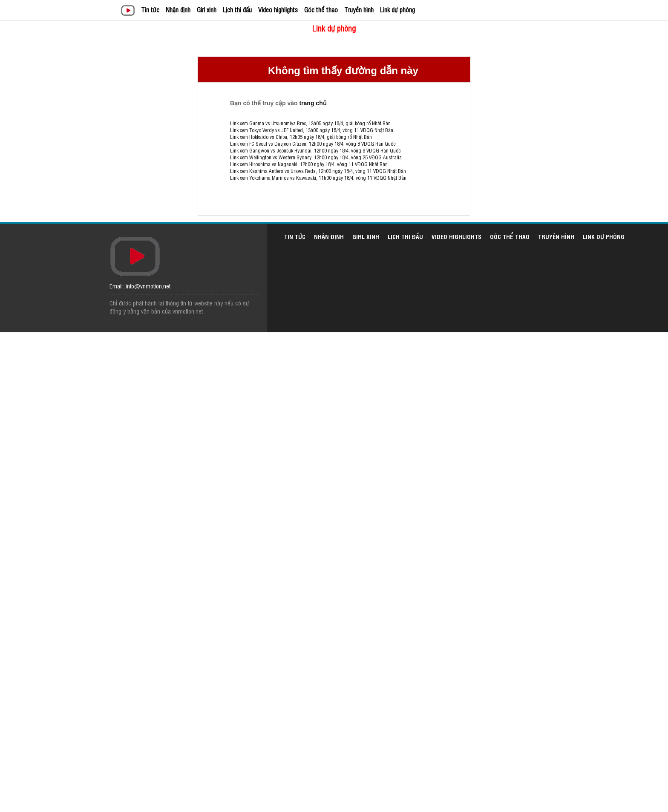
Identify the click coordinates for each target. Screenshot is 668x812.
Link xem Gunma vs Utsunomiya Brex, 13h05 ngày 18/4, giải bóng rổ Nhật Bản (310, 123)
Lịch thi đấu (237, 10)
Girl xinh (207, 10)
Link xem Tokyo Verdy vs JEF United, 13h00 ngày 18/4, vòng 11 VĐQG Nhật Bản (312, 130)
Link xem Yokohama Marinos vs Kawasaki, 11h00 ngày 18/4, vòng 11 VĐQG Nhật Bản (318, 178)
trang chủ (313, 103)
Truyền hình (359, 10)
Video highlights (278, 10)
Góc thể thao (321, 10)
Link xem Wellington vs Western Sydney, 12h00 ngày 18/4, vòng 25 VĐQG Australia (316, 157)
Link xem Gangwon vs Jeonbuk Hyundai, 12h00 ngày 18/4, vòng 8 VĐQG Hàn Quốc (315, 150)
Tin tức (150, 10)
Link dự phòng (397, 10)
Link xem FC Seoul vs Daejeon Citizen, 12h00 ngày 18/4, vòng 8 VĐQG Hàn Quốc (313, 144)
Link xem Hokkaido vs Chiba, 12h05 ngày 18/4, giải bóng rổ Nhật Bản (301, 137)
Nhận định (178, 10)
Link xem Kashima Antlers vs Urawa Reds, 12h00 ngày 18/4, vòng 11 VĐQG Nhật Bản (318, 171)
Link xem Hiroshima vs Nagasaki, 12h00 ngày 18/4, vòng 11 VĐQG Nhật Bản (309, 164)
